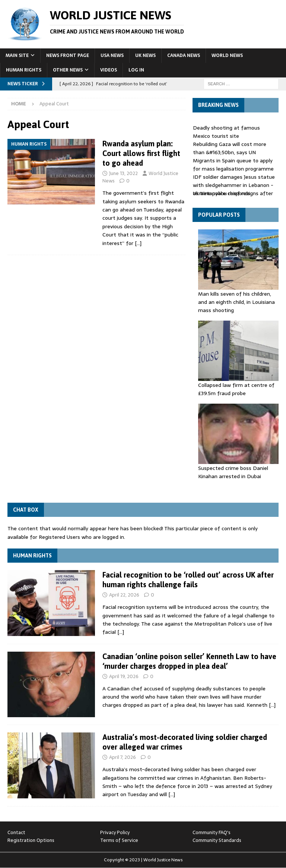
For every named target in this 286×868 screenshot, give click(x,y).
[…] (138, 243)
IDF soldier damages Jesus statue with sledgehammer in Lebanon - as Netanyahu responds (234, 185)
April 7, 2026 (123, 757)
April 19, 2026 (124, 676)
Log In (136, 70)
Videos (109, 70)
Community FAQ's (212, 832)
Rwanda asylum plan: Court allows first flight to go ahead (141, 153)
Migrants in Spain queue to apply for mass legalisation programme (233, 165)
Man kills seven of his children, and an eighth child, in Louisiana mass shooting (236, 302)
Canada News (184, 55)
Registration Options (31, 840)
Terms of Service (119, 840)
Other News (68, 70)
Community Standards (217, 840)
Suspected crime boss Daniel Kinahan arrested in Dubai (233, 472)
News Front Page (68, 55)
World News (227, 55)
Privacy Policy (115, 832)
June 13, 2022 (123, 173)
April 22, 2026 (124, 595)
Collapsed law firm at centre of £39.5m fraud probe (236, 389)
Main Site (17, 55)
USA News (112, 55)
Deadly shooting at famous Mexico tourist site (226, 132)
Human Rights (24, 70)
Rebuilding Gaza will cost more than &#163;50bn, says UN (230, 148)
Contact (16, 832)
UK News (145, 55)
